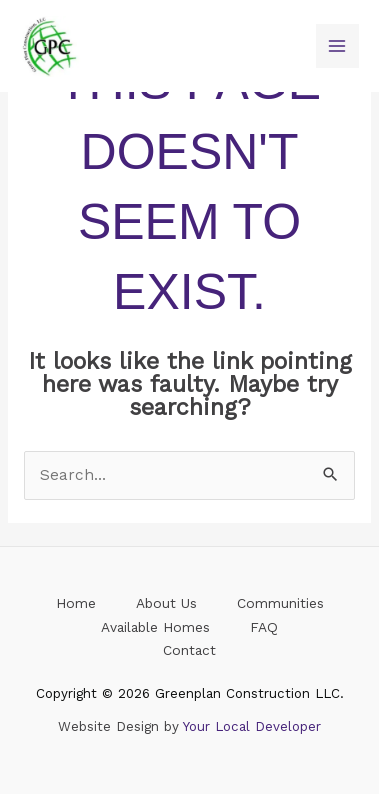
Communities (280, 603)
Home (76, 603)
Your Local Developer (252, 726)
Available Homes (155, 627)
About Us (166, 603)
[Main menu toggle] (337, 45)
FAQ (264, 627)
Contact (189, 650)
